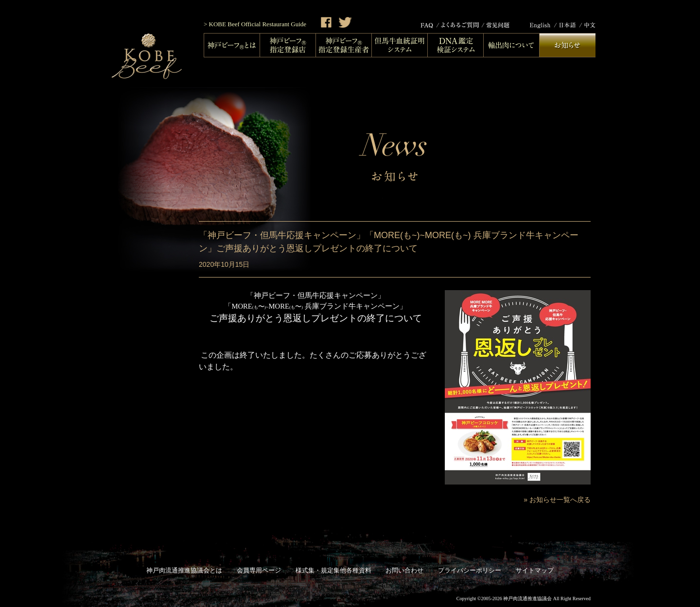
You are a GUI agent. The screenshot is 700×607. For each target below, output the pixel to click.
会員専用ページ (259, 570)
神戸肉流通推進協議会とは (184, 570)
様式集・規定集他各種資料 (333, 570)
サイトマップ (535, 570)
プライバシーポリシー (470, 570)
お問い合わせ (404, 570)
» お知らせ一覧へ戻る (557, 500)
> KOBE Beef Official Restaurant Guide (255, 24)
